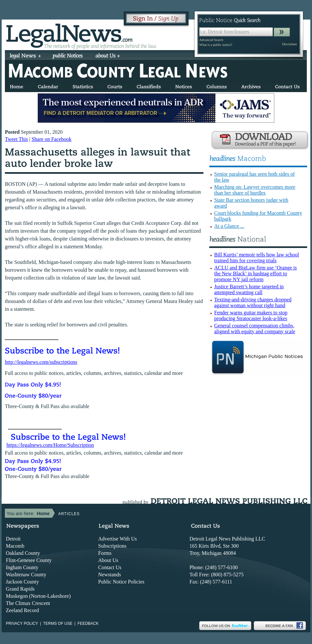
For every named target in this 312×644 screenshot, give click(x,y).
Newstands (110, 575)
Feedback (88, 623)
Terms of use (58, 623)
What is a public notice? (216, 45)
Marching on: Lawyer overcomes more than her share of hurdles (255, 190)
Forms (105, 553)
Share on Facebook (52, 139)
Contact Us (110, 567)
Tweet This (16, 139)
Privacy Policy (22, 623)
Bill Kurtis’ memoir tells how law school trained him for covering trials (257, 258)
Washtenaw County (26, 575)
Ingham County (22, 567)
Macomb (15, 546)
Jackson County (22, 582)
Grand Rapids (20, 589)
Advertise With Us (117, 539)
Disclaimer (290, 44)
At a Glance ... (229, 226)
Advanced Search (211, 40)
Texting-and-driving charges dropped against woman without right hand (253, 302)
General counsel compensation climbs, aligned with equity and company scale (255, 329)
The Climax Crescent (28, 603)
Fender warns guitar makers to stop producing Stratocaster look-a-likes (251, 315)
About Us (108, 560)
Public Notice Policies (121, 582)
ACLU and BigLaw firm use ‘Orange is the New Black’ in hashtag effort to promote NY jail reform (255, 274)
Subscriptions (112, 546)
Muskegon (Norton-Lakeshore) (38, 596)
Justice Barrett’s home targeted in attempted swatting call (249, 289)
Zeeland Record (22, 610)
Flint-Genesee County (29, 560)
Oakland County (23, 553)
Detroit (13, 539)
